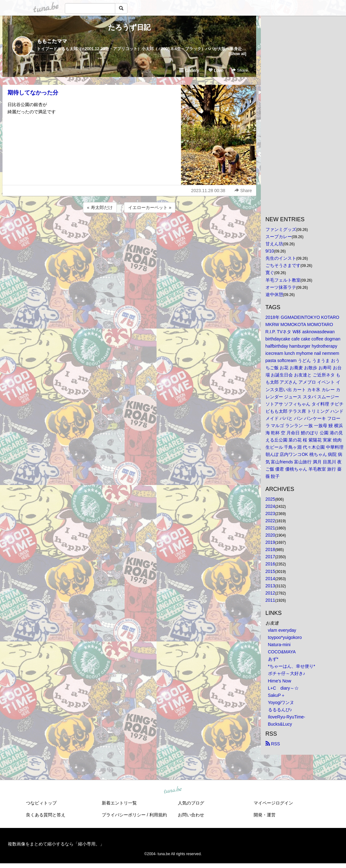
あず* (273, 659)
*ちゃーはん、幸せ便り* (292, 666)
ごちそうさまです (283, 265)
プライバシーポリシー (124, 815)
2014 (270, 579)
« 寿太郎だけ (100, 207)
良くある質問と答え (46, 815)
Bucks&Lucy (280, 724)
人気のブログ (191, 803)
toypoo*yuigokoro (285, 637)
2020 (270, 535)
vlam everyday (282, 630)
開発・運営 (265, 815)
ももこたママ (52, 41)
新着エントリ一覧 (119, 803)
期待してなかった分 (33, 93)
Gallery (189, 70)
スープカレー (279, 237)
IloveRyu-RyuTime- (287, 717)
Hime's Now (280, 681)
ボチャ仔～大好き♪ (287, 673)
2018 (270, 549)
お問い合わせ (191, 815)
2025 (270, 499)
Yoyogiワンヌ (281, 702)
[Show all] (237, 54)
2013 (270, 586)
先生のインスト (281, 258)
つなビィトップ (41, 803)
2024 (270, 506)
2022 (270, 521)
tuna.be (173, 790)
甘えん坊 (274, 244)
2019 (270, 542)
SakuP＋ (277, 695)
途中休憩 (274, 294)
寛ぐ (270, 273)
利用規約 (158, 815)
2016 (270, 564)
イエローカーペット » (150, 207)
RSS (273, 744)
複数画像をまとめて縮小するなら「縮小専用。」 (56, 844)
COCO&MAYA (282, 652)
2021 (270, 528)
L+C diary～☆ (283, 688)
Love (216, 70)
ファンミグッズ (281, 229)
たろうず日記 (129, 27)
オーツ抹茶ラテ (281, 287)
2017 (270, 557)
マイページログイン (273, 803)
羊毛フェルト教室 (283, 280)
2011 (270, 600)
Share (240, 70)
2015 (270, 571)
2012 (270, 593)
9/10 (270, 251)
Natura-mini (279, 645)
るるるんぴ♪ (280, 710)
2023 (270, 513)
